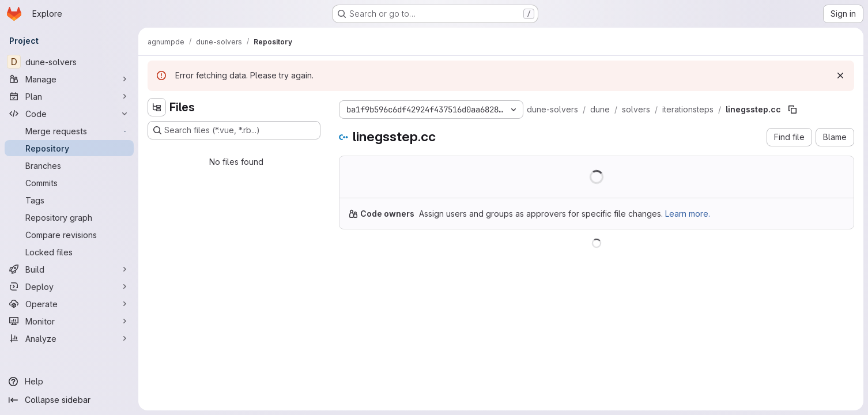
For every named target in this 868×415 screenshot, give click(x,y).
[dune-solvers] (69, 62)
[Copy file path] (792, 110)
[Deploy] (69, 286)
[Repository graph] (69, 217)
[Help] (69, 382)
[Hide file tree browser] (157, 107)
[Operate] (69, 304)
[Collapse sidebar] (69, 400)
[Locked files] (69, 252)
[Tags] (69, 200)
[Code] (69, 114)
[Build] (69, 269)
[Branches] (69, 165)
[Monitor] (69, 321)
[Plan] (69, 96)
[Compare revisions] (69, 235)
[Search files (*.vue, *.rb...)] (234, 130)
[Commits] (69, 183)
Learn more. (688, 214)
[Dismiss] (840, 76)
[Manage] (69, 79)
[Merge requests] (69, 131)
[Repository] (69, 148)
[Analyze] (69, 338)
